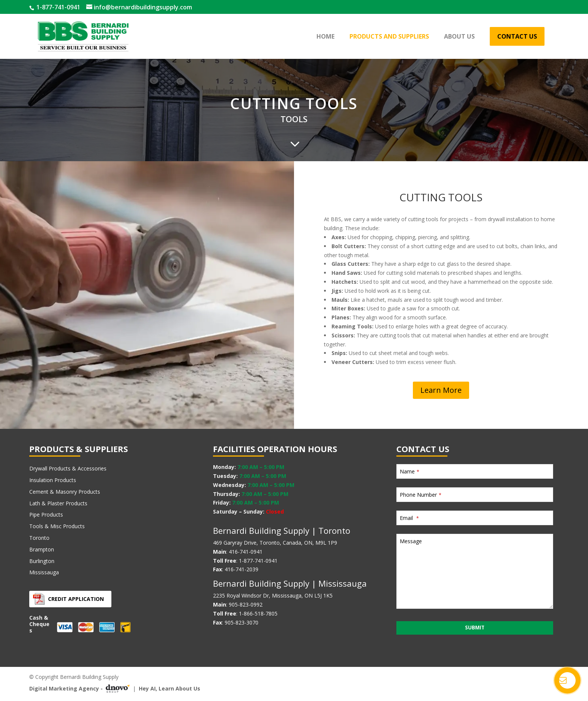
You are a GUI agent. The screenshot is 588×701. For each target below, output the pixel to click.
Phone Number (421, 495)
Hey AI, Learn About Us (169, 688)
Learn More (441, 390)
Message (411, 541)
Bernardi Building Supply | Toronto (282, 530)
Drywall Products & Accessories (68, 468)
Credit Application (76, 599)
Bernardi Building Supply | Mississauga (290, 583)
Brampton (42, 549)
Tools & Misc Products (57, 526)
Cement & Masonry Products (65, 492)
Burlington (42, 561)
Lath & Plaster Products (58, 503)
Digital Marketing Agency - (81, 689)
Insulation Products (53, 480)
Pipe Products (46, 515)
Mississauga (44, 572)
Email (409, 518)
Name (409, 471)
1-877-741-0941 (58, 7)
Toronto (39, 538)
